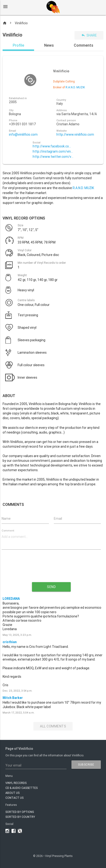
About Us (12, 793)
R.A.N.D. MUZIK (83, 188)
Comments (84, 45)
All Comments (53, 726)
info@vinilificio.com (23, 135)
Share (89, 35)
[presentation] (51, 570)
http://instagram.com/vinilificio (53, 152)
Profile (18, 45)
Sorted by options (20, 812)
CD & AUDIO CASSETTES (22, 788)
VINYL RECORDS (16, 783)
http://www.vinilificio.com (75, 135)
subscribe (86, 765)
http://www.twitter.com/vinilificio (53, 157)
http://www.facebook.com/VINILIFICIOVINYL (53, 146)
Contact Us (14, 798)
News (49, 45)
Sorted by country (20, 817)
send (51, 587)
